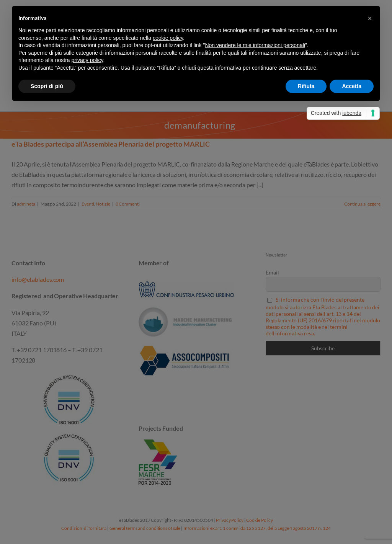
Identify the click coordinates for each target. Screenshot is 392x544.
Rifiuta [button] (306, 86)
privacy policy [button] (87, 60)
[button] (370, 18)
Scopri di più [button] (47, 86)
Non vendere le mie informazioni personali (255, 45)
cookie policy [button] (168, 38)
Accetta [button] (352, 86)
